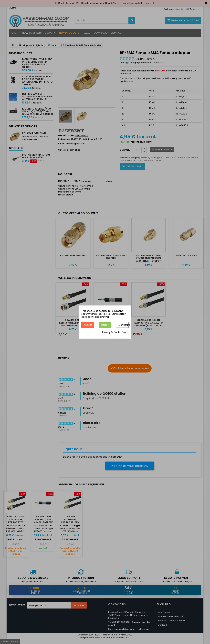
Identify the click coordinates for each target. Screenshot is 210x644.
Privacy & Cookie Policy (115, 332)
